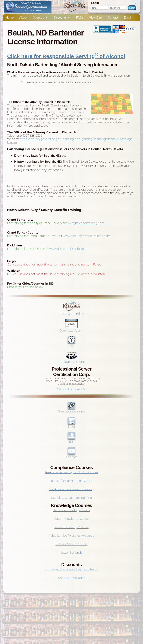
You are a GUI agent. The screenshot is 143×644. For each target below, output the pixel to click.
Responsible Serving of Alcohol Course (71, 472)
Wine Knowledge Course (71, 527)
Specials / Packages (72, 410)
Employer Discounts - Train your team (71, 569)
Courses (40, 18)
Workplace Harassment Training (71, 489)
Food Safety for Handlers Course (71, 481)
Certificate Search (71, 329)
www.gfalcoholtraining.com (85, 223)
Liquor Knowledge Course (71, 519)
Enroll (128, 18)
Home (10, 18)
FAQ (71, 344)
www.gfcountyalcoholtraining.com (87, 236)
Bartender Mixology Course (71, 510)
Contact (113, 18)
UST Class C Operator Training (71, 498)
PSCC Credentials (72, 312)
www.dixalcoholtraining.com (69, 249)
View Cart (96, 18)
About (23, 18)
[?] (135, 3)
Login (132, 8)
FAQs (80, 18)
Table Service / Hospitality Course (72, 536)
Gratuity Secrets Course (72, 544)
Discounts (62, 18)
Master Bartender (71, 553)
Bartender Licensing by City (71, 389)
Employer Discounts (71, 360)
